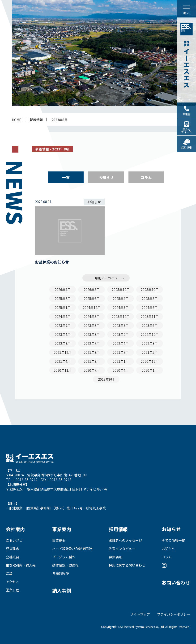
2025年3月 (150, 299)
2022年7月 (92, 343)
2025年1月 (63, 307)
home (17, 120)
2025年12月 (121, 290)
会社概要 (13, 557)
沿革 (9, 573)
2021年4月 (63, 361)
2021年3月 (92, 361)
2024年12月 (92, 307)
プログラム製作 (64, 557)
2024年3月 (92, 316)
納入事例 (62, 591)
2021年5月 (150, 352)
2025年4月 (121, 299)
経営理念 (13, 549)
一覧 (66, 177)
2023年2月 (121, 334)
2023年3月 (92, 334)
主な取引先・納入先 (21, 565)
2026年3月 (92, 290)
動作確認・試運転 (65, 565)
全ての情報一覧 (173, 540)
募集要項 (115, 557)
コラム (146, 177)
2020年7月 (92, 370)
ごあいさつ (14, 540)
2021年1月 (121, 361)
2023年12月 (121, 316)
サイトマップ (140, 614)
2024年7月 (121, 307)
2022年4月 (121, 343)
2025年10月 (150, 290)
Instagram (164, 565)
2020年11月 (63, 370)
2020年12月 (150, 361)
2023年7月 (121, 325)
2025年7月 (63, 299)
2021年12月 (63, 352)
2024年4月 (63, 316)
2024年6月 (150, 307)
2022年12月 (150, 334)
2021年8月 (92, 352)
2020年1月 (150, 370)
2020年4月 (121, 370)
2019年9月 (106, 379)
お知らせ (106, 177)
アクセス (12, 582)
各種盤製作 (60, 573)
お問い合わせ (176, 582)
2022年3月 (150, 343)
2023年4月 (63, 334)
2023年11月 (150, 316)
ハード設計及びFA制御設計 (72, 549)
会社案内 (15, 529)
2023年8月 (60, 120)
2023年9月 (63, 325)
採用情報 (118, 529)
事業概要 (59, 540)
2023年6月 (150, 325)
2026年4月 (63, 290)
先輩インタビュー (122, 549)
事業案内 (62, 529)
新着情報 (36, 120)
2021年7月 (121, 352)
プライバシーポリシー (174, 614)
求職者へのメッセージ (125, 540)
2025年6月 (92, 299)
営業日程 (13, 590)
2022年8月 (63, 343)
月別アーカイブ (106, 278)
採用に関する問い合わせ (127, 565)
